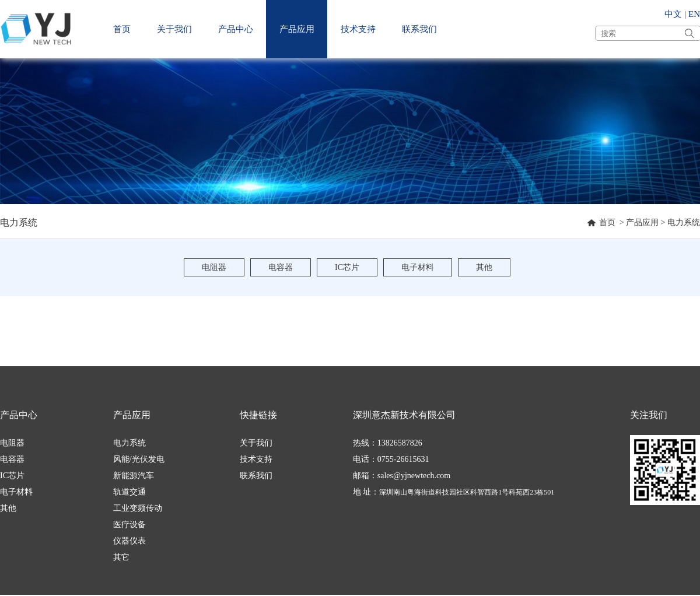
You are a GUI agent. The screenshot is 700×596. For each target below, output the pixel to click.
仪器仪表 (129, 541)
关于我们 (174, 29)
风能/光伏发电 (139, 459)
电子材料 (418, 267)
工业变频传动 (138, 508)
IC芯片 (347, 267)
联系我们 (419, 29)
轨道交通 (129, 492)
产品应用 (297, 29)
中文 (673, 14)
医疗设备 (129, 525)
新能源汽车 (134, 476)
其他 (484, 267)
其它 (121, 557)
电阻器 (214, 267)
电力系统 (684, 222)
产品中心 (236, 29)
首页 (122, 29)
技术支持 (358, 29)
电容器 (281, 267)
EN (694, 14)
